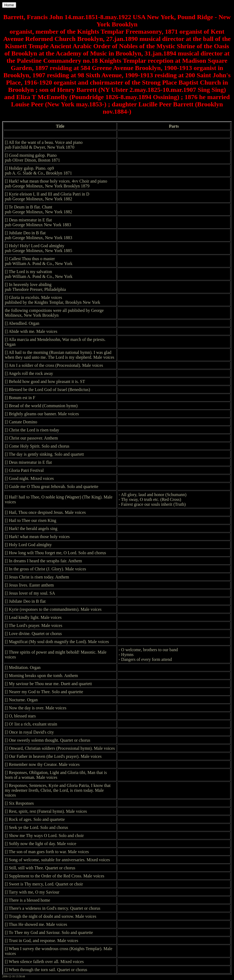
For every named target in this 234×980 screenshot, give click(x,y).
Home (9, 5)
